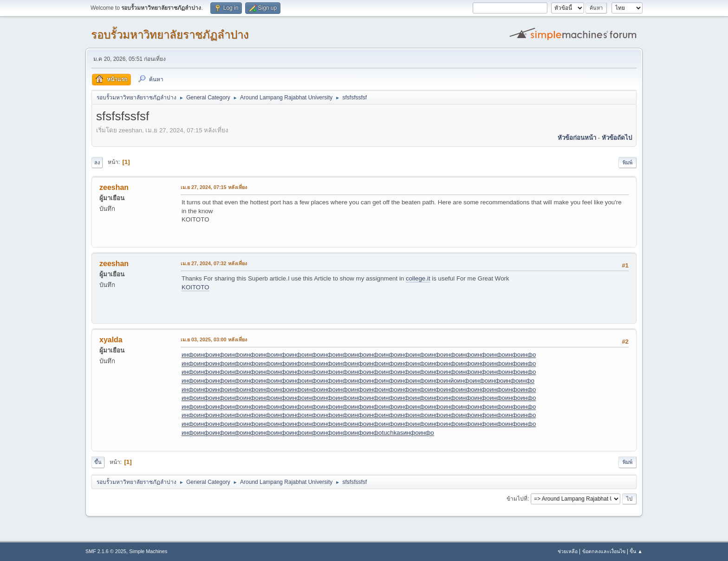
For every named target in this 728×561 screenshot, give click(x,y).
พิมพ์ (627, 163)
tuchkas (392, 433)
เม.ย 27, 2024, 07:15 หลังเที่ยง (214, 187)
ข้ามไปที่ (517, 499)
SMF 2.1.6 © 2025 (106, 551)
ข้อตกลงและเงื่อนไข (604, 551)
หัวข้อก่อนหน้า (577, 138)
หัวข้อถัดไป (617, 138)
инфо (189, 355)
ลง (97, 163)
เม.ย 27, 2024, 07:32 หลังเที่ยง (214, 263)
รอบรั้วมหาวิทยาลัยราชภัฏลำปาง (170, 35)
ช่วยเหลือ (568, 551)
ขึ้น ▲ (636, 551)
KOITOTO (195, 287)
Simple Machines (148, 551)
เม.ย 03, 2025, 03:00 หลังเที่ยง (214, 339)
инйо (450, 381)
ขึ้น (98, 462)
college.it (418, 278)
